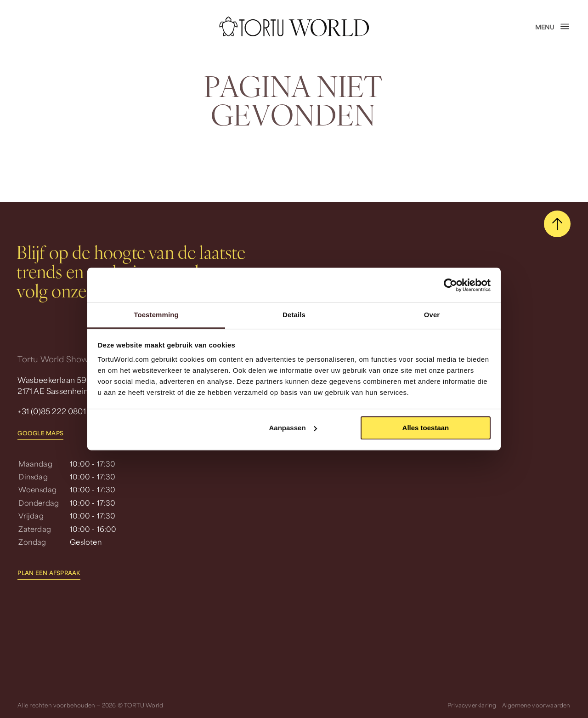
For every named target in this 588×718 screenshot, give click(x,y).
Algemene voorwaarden (536, 704)
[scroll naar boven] (557, 224)
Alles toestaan (426, 428)
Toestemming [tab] (156, 315)
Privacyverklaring (472, 704)
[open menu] (553, 27)
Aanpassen (293, 428)
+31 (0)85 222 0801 (51, 410)
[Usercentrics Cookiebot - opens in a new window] (450, 285)
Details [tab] (294, 315)
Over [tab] (432, 315)
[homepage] (294, 26)
